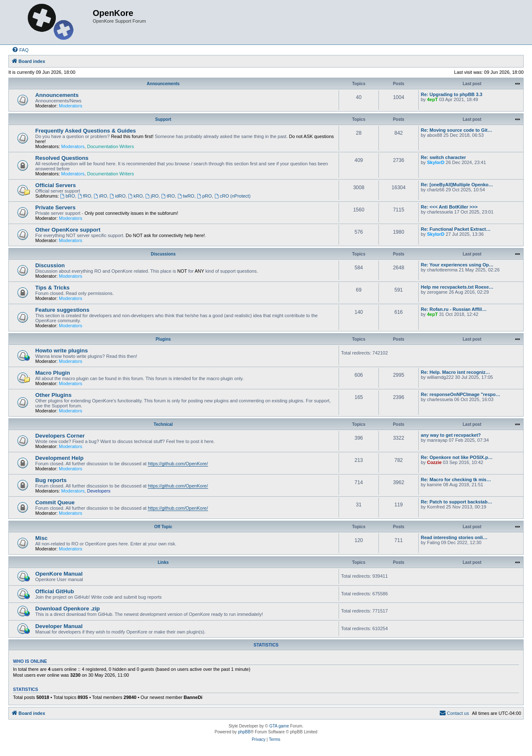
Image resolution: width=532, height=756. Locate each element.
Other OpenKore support (68, 230)
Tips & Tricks (52, 288)
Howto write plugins (61, 351)
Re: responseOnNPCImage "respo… (460, 394)
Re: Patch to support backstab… (456, 502)
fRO (84, 196)
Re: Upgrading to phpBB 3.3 (452, 94)
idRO (117, 196)
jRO (152, 196)
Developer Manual (59, 626)
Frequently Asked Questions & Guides (86, 131)
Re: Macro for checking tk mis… (456, 480)
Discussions (163, 254)
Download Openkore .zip (68, 609)
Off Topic (163, 527)
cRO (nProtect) (232, 196)
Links (163, 562)
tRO (168, 196)
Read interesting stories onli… (454, 537)
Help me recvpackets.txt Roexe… (457, 287)
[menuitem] (20, 50)
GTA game (279, 726)
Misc (41, 538)
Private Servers (55, 207)
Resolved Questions (62, 158)
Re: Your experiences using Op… (457, 265)
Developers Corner (60, 436)
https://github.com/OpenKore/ (178, 464)
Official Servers (56, 185)
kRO (135, 196)
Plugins (163, 339)
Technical (163, 424)
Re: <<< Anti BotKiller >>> (449, 207)
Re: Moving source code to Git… (456, 130)
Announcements (163, 84)
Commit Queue (55, 502)
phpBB (244, 732)
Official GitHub (55, 591)
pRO (204, 196)
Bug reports (51, 480)
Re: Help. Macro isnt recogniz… (455, 372)
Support (163, 119)
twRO (186, 196)
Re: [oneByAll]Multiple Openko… (457, 185)
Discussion (50, 265)
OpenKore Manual (59, 574)
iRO (100, 196)
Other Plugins (53, 395)
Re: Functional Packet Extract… (456, 229)
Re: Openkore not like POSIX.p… (457, 457)
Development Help (59, 458)
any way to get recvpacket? (451, 435)
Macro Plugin (53, 373)
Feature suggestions (62, 310)
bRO (67, 196)
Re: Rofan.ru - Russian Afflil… (454, 309)
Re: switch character (443, 157)
